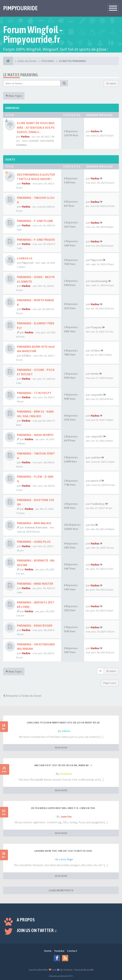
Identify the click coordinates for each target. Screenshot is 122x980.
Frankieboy (98, 504)
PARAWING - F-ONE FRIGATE (36, 240)
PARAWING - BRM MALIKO (34, 523)
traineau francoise (36, 527)
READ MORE (61, 748)
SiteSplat (66, 774)
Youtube (59, 951)
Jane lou (66, 816)
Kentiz (95, 374)
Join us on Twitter (37, 930)
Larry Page (66, 859)
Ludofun (96, 457)
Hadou (25, 136)
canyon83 (97, 395)
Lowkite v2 (25, 258)
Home (48, 951)
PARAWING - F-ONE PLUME (35, 221)
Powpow (96, 327)
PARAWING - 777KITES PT (34, 393)
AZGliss (26, 355)
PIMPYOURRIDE (20, 8)
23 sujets (111, 83)
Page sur (110, 683)
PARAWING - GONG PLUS (34, 542)
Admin (66, 731)
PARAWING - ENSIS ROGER (35, 625)
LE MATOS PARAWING (21, 75)
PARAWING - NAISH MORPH (35, 435)
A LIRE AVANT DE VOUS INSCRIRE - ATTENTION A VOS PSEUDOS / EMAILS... (36, 127)
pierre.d (96, 481)
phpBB (90, 970)
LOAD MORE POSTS (61, 890)
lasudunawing (99, 281)
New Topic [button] (14, 96)
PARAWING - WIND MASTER (35, 584)
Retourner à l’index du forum (22, 696)
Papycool (28, 263)
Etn (93, 525)
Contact (72, 951)
